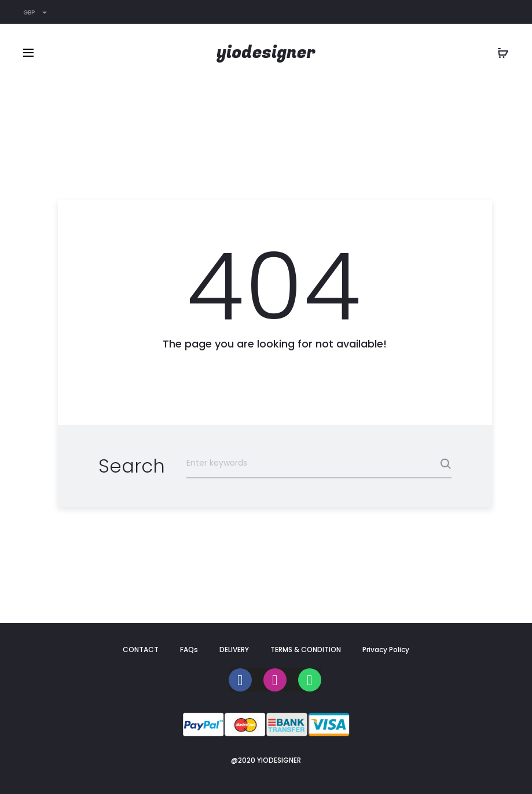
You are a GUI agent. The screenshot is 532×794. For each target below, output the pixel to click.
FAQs (189, 650)
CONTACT (141, 650)
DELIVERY (234, 650)
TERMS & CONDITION (306, 650)
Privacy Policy (386, 650)
